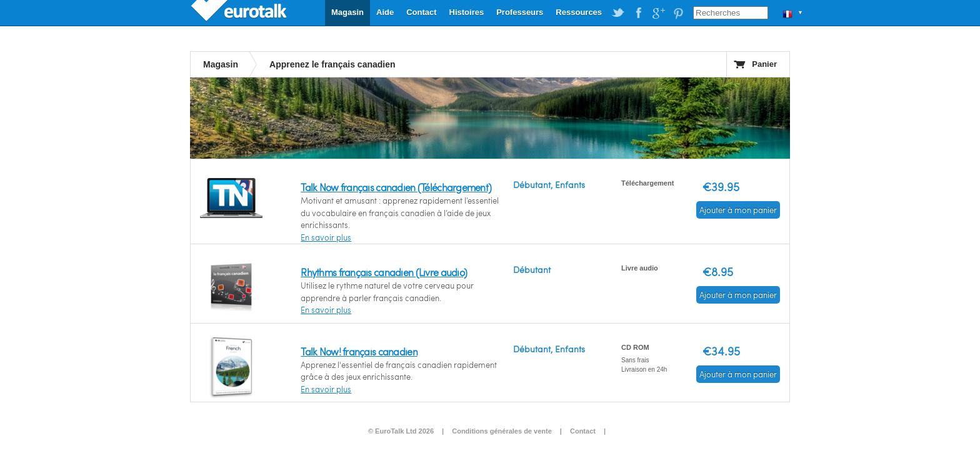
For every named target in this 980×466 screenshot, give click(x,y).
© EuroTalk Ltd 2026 (401, 431)
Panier (764, 64)
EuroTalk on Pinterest (678, 13)
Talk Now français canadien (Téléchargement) (396, 187)
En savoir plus (326, 237)
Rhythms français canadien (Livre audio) (384, 272)
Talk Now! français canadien (359, 351)
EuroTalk (240, 12)
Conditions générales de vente (502, 431)
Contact (421, 12)
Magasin (347, 12)
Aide (385, 12)
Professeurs (520, 12)
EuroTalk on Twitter (618, 13)
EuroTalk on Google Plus (658, 13)
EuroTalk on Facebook (638, 13)
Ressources (579, 12)
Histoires (467, 12)
